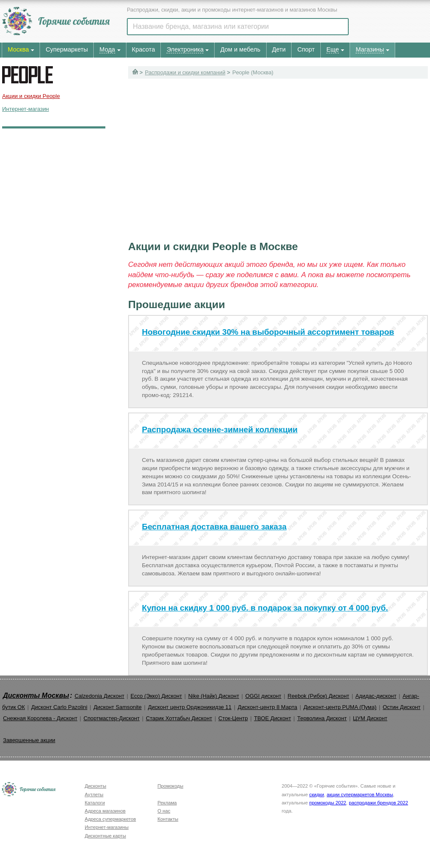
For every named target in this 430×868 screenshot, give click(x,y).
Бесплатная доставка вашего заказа (214, 527)
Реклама (167, 803)
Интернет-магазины (107, 827)
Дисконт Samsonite (117, 707)
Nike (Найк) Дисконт (214, 696)
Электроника (185, 49)
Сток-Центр (233, 718)
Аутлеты (94, 795)
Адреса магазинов (105, 811)
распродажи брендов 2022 (378, 803)
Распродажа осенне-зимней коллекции (220, 429)
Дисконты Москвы (36, 695)
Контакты (168, 819)
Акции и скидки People (31, 96)
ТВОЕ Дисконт (273, 718)
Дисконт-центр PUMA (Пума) (340, 707)
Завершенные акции (29, 740)
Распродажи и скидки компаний (185, 72)
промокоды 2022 (328, 803)
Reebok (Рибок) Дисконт (318, 696)
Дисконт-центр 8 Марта (267, 707)
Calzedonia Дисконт (99, 696)
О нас (164, 811)
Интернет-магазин (26, 109)
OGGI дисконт (263, 696)
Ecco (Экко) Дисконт (156, 696)
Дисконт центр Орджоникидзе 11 (190, 707)
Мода (107, 49)
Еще (333, 49)
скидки (316, 795)
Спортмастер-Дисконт (112, 718)
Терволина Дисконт (322, 718)
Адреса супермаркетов (110, 819)
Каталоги (95, 803)
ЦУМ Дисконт (370, 718)
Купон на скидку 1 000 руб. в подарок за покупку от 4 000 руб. (265, 608)
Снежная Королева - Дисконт (40, 718)
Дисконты (95, 786)
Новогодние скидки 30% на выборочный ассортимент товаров (268, 332)
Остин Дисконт (402, 707)
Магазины (370, 49)
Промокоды (170, 786)
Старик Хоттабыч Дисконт (179, 718)
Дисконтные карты (105, 836)
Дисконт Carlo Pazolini (59, 707)
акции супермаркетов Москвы (360, 795)
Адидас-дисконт (376, 696)
